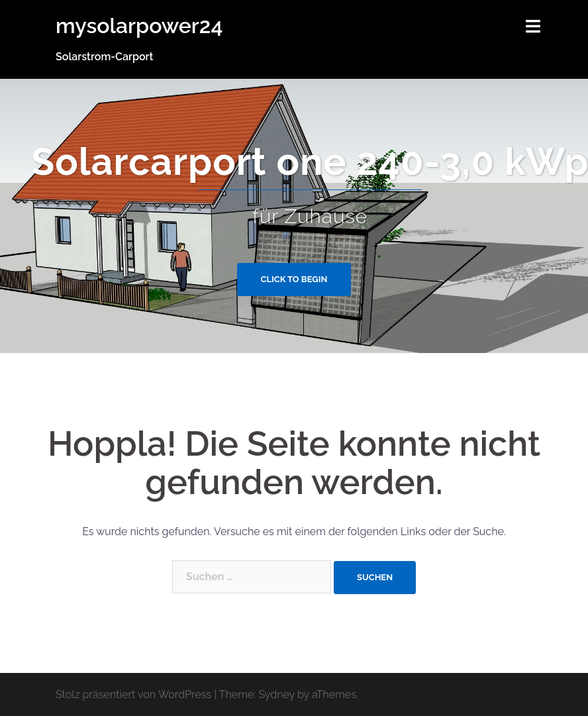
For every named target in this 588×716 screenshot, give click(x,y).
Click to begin (294, 279)
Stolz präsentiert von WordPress (133, 694)
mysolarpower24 (139, 26)
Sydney (276, 694)
